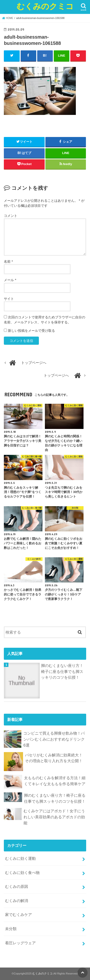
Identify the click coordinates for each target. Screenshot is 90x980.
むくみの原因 (17, 886)
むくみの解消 (17, 901)
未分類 (11, 929)
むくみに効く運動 (20, 858)
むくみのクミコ (45, 6)
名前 (8, 261)
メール (10, 280)
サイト (9, 299)
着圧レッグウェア (20, 943)
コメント (11, 216)
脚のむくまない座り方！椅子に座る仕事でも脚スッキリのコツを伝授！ (62, 671)
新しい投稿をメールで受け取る (31, 331)
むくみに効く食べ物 (22, 873)
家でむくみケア (18, 915)
